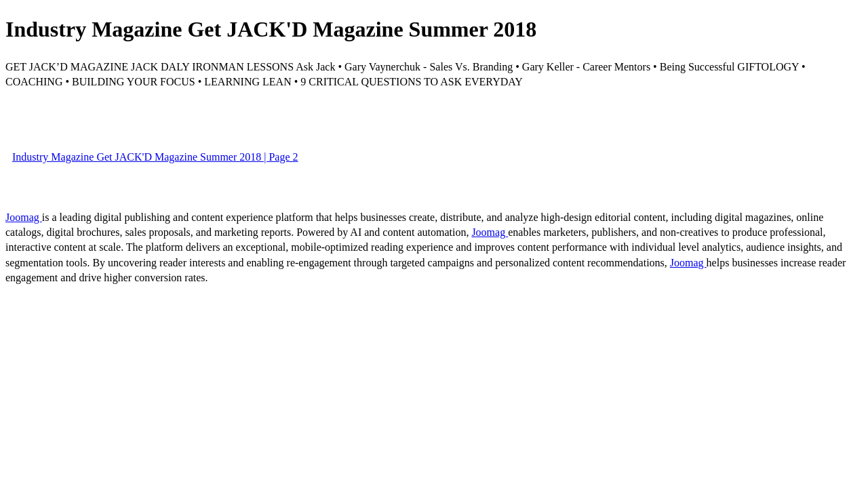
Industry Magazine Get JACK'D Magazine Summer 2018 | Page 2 (155, 157)
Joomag (24, 217)
